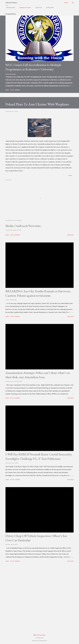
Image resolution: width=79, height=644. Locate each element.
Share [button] (7, 90)
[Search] (66, 3)
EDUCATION (38, 8)
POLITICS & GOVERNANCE (64, 8)
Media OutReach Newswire (23, 226)
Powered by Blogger (40, 635)
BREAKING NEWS (10, 8)
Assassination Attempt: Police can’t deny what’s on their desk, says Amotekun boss (38, 375)
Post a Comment (15, 90)
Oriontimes (11, 3)
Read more (71, 235)
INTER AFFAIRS (49, 8)
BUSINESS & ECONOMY (24, 8)
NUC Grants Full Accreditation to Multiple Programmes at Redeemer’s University (33, 67)
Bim (43, 638)
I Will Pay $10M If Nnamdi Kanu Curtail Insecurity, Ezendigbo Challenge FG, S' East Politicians (39, 456)
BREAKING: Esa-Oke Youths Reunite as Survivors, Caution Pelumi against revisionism (38, 293)
